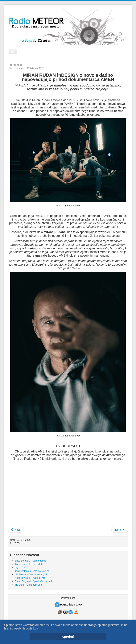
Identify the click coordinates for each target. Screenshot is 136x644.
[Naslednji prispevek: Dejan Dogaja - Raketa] (120, 530)
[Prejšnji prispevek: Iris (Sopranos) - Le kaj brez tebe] (16, 530)
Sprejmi (68, 637)
